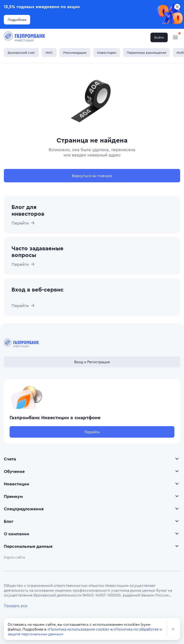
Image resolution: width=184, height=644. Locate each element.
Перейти (92, 432)
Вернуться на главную (92, 176)
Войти (159, 37)
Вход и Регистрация (92, 362)
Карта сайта (14, 557)
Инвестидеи (107, 52)
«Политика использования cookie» (78, 629)
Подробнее (17, 20)
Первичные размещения (146, 52)
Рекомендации (75, 52)
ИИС (49, 52)
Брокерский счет (21, 52)
